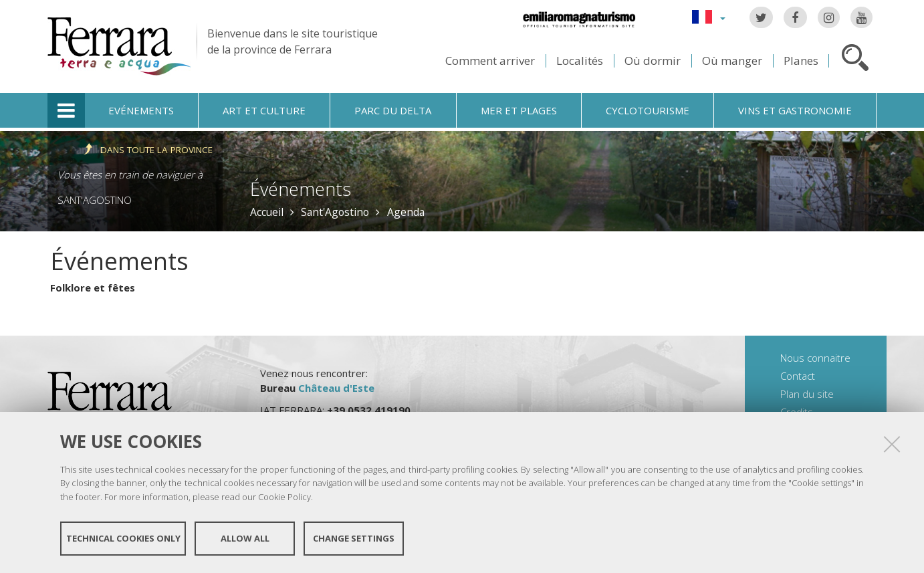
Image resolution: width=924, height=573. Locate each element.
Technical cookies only (123, 538)
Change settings (354, 538)
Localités (580, 61)
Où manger (732, 61)
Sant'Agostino (95, 200)
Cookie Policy (284, 497)
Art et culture (264, 110)
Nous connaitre (815, 358)
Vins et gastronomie (795, 110)
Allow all (245, 538)
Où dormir (653, 61)
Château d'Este (336, 388)
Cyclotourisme (648, 110)
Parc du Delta (393, 110)
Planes (801, 61)
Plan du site (807, 394)
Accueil (267, 212)
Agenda (406, 212)
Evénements (141, 110)
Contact (798, 376)
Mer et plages (519, 110)
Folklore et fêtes (93, 288)
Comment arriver (490, 61)
